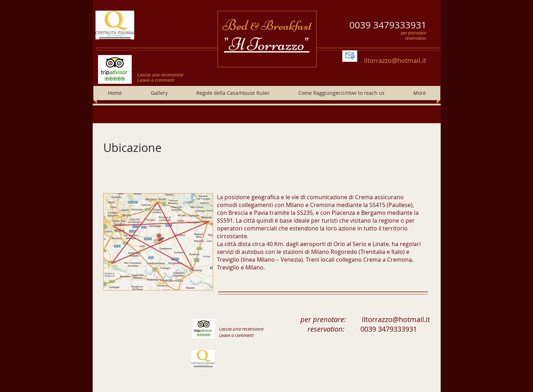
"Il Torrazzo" (267, 45)
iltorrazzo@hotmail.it (395, 60)
